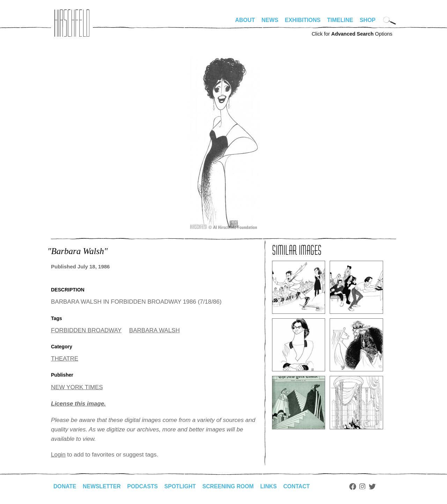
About (245, 20)
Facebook (356, 487)
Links (271, 486)
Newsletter (102, 486)
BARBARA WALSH (155, 330)
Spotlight (182, 486)
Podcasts (144, 486)
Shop (368, 20)
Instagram (366, 487)
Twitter (376, 487)
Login (58, 455)
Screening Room (230, 486)
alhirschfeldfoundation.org (72, 23)
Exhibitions (303, 20)
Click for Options (352, 34)
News (270, 20)
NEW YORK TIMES (77, 387)
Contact (300, 486)
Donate (65, 486)
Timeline (340, 20)
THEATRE (65, 359)
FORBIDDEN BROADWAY (86, 330)
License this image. (78, 404)
